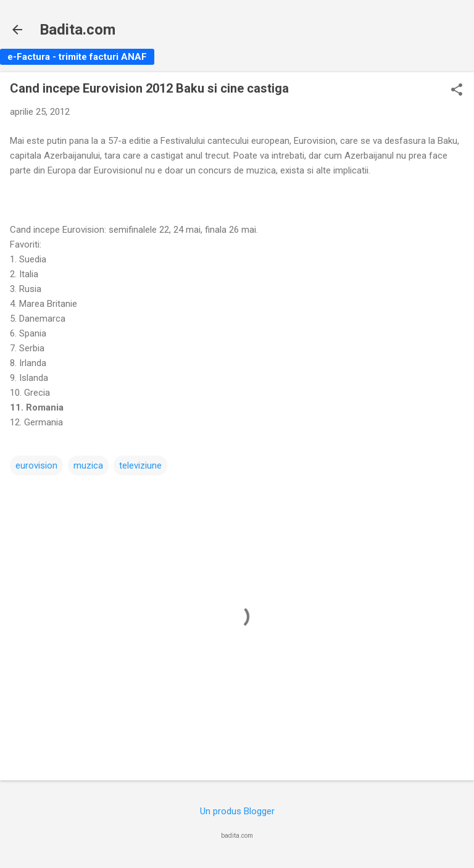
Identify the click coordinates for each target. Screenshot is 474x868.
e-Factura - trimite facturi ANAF (77, 57)
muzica (88, 465)
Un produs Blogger (237, 811)
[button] (457, 91)
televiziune (140, 465)
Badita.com (77, 30)
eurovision (36, 465)
